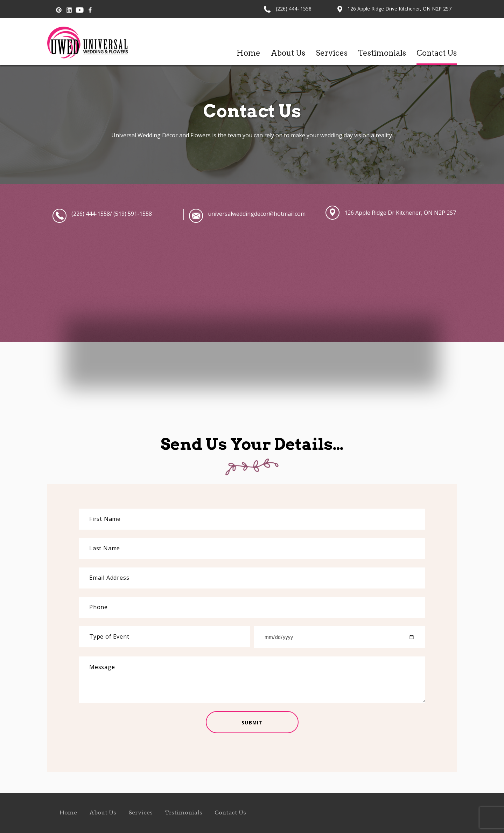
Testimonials (382, 53)
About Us (288, 53)
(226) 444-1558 (91, 214)
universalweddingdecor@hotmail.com (257, 214)
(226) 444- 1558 (294, 9)
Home (248, 53)
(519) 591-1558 (132, 214)
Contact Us (437, 53)
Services (332, 53)
